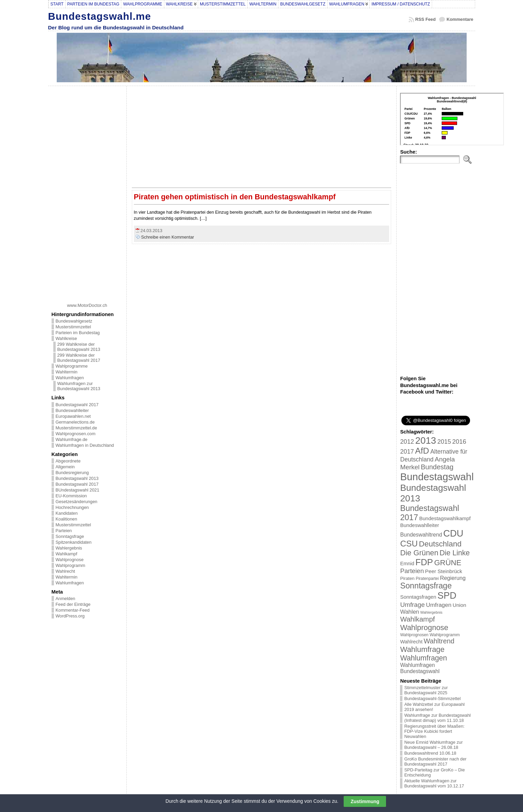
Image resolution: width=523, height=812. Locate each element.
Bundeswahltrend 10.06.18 (430, 753)
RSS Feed (426, 19)
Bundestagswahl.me (100, 16)
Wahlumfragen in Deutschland (85, 445)
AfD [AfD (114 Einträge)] (422, 451)
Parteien (64, 531)
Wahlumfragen (70, 378)
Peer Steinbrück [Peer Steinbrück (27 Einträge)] (444, 571)
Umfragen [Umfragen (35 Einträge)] (439, 605)
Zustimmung (365, 801)
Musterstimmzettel (73, 327)
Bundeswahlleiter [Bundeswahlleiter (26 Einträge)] (419, 525)
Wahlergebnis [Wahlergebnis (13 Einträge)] (431, 612)
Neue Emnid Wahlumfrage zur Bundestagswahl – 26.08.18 (433, 745)
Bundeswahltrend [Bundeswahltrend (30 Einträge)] (421, 535)
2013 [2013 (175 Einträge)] (425, 440)
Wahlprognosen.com (76, 434)
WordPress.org (70, 616)
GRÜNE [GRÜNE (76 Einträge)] (448, 563)
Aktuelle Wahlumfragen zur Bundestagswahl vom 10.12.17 (434, 783)
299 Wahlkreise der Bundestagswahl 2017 (79, 358)
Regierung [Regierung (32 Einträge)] (453, 578)
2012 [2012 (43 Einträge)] (407, 442)
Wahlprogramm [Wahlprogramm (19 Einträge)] (445, 635)
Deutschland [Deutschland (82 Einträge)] (440, 544)
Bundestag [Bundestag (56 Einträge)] (437, 467)
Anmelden (66, 599)
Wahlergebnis (69, 548)
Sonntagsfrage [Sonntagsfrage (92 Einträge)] (426, 586)
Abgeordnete (68, 461)
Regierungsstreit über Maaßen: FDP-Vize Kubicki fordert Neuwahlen (434, 731)
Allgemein (65, 467)
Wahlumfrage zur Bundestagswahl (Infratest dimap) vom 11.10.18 (437, 718)
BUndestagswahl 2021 (78, 490)
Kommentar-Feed (73, 610)
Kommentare (460, 19)
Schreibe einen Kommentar (168, 237)
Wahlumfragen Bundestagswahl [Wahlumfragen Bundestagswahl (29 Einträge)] (420, 668)
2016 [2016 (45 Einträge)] (459, 441)
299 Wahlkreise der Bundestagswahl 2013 (79, 347)
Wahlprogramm (71, 565)
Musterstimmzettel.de (77, 428)
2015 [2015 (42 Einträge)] (444, 442)
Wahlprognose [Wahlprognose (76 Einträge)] (424, 628)
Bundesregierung (72, 473)
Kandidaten (67, 513)
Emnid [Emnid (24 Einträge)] (407, 564)
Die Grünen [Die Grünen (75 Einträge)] (419, 553)
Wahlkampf (67, 554)
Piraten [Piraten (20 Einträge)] (407, 578)
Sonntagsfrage (70, 536)
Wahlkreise (66, 338)
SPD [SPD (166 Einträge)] (447, 596)
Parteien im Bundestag (78, 333)
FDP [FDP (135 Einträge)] (424, 562)
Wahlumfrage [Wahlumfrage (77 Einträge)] (422, 649)
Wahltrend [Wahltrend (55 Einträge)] (439, 641)
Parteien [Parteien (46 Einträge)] (412, 571)
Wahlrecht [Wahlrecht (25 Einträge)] (411, 642)
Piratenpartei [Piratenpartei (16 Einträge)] (427, 579)
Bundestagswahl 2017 (77, 405)
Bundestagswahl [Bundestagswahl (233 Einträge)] (437, 477)
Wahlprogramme (72, 366)
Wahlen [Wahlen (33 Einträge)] (409, 612)
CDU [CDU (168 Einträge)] (453, 533)
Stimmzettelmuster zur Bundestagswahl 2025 (426, 690)
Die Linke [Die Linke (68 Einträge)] (455, 553)
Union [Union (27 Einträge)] (459, 605)
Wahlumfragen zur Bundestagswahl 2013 (79, 386)
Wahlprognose (70, 560)
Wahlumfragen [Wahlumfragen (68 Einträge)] (423, 658)
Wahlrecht (65, 571)
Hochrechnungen (72, 507)
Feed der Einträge (73, 604)
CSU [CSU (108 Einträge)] (409, 544)
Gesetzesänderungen (77, 502)
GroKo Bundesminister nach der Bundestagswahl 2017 (435, 761)
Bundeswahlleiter (72, 410)
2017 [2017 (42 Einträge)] (407, 452)
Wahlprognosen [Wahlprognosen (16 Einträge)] (414, 635)
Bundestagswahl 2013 (77, 478)
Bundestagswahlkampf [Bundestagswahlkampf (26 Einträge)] (445, 518)
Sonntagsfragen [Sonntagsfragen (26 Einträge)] (418, 597)
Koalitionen (66, 519)
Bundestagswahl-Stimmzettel (432, 699)
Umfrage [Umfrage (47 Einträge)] (412, 605)
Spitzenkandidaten (74, 542)
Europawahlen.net (73, 416)
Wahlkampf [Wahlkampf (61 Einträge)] (417, 619)
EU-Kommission (71, 496)
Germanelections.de (75, 422)
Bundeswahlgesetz (74, 321)
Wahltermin (67, 372)
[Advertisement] (87, 192)
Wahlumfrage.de (72, 439)
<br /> (452, 119)
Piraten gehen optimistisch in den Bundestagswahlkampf (235, 197)
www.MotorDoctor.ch (87, 305)
